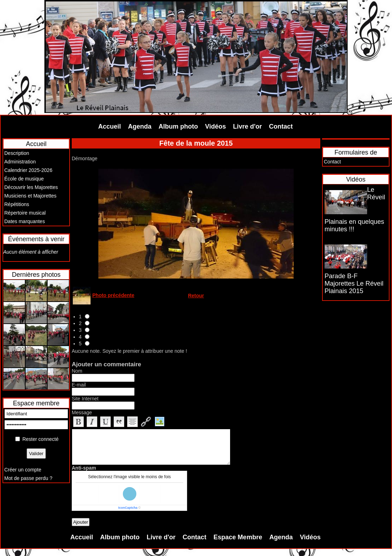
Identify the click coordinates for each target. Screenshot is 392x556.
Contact (281, 126)
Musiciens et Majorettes (30, 196)
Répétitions (17, 204)
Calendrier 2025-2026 (28, 170)
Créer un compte (23, 470)
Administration (20, 162)
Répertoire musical (25, 213)
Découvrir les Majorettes (31, 187)
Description (17, 153)
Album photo (178, 126)
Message (82, 412)
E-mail (79, 385)
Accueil (110, 126)
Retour (196, 296)
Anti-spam (84, 468)
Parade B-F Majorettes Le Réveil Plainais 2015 (354, 284)
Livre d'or (247, 126)
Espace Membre (238, 537)
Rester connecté (40, 439)
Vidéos (216, 126)
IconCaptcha (128, 508)
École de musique (24, 179)
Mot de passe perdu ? (28, 478)
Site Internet (85, 399)
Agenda (140, 126)
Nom (77, 371)
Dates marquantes (24, 221)
